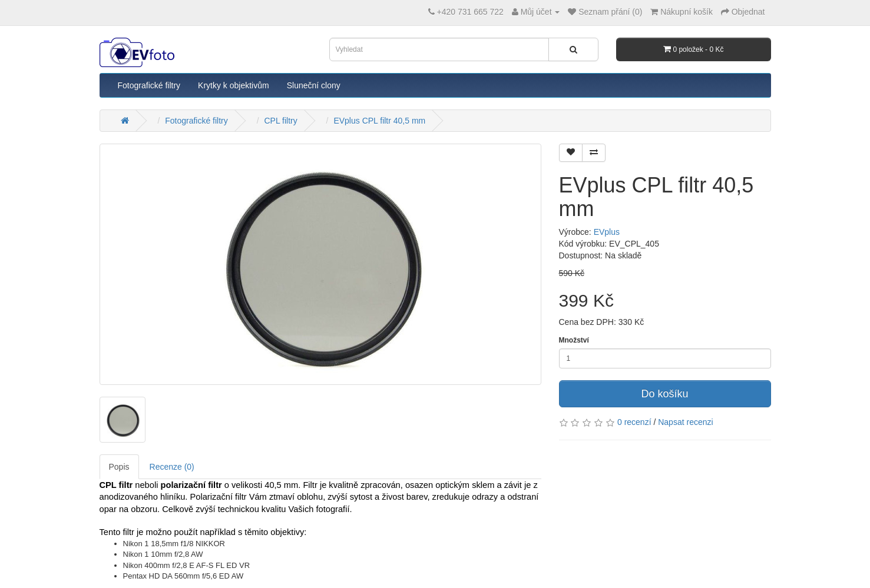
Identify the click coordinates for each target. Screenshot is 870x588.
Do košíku (664, 394)
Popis (119, 467)
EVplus (607, 232)
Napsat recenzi (685, 422)
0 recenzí (634, 422)
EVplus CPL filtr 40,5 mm (379, 121)
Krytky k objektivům (234, 85)
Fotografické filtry (149, 85)
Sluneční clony (314, 85)
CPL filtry (280, 121)
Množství (574, 340)
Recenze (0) (172, 467)
